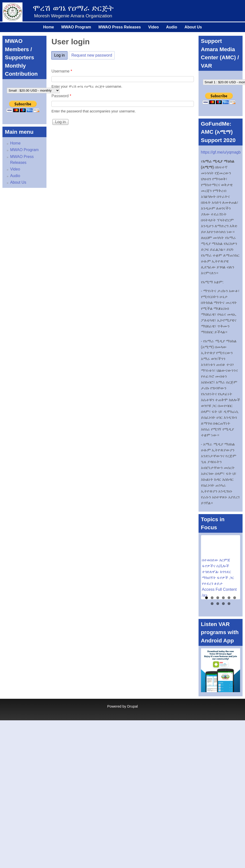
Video (153, 27)
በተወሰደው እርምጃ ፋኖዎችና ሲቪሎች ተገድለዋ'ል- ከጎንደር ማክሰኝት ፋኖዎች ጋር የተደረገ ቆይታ (218, 572)
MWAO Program (76, 27)
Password (61, 96)
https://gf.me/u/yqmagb (221, 152)
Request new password (92, 55)
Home (48, 27)
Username (62, 71)
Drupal (132, 706)
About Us (193, 27)
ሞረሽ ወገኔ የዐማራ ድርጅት (73, 8)
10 (229, 604)
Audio (172, 27)
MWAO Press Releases (120, 27)
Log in (61, 54)
